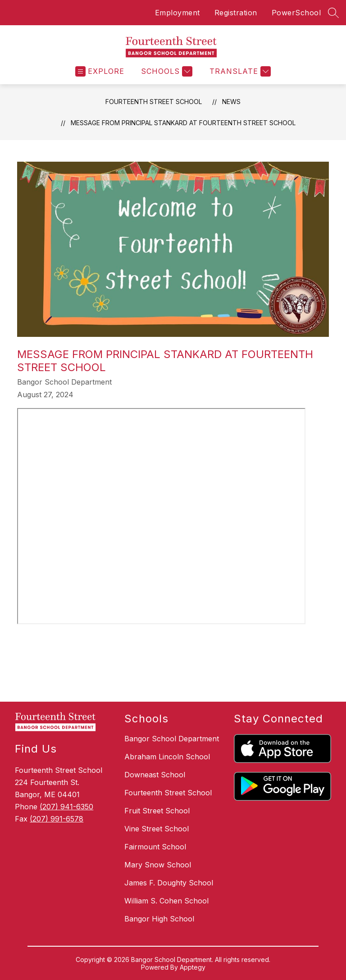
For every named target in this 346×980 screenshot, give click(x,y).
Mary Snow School (158, 865)
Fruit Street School (157, 811)
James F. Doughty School (169, 883)
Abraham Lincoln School (167, 757)
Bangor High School (159, 919)
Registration (236, 13)
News (231, 102)
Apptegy (193, 967)
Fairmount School (155, 847)
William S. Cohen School (166, 901)
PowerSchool (296, 13)
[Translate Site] (239, 71)
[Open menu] (100, 71)
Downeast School (155, 775)
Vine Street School (157, 829)
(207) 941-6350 (66, 807)
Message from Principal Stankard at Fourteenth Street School (183, 123)
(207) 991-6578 (57, 819)
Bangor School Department (172, 739)
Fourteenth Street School (154, 102)
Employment (178, 13)
